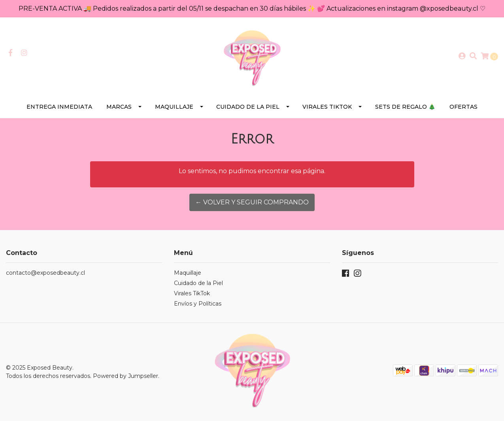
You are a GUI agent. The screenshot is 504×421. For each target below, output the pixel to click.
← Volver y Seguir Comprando (252, 202)
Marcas (119, 107)
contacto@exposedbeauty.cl (45, 273)
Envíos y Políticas (198, 304)
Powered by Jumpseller (126, 376)
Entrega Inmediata (59, 107)
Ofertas (463, 107)
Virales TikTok (327, 107)
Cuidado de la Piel (248, 107)
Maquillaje (174, 107)
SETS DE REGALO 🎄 (405, 107)
